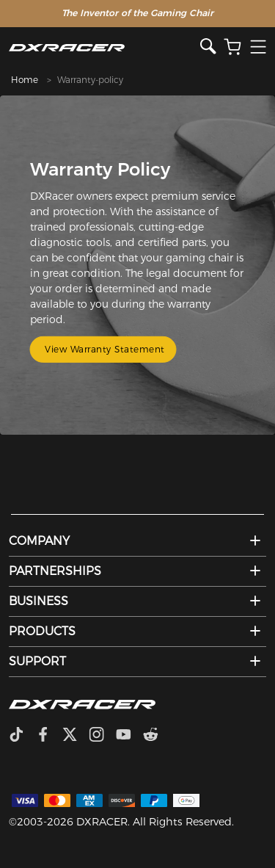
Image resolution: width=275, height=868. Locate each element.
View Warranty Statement (105, 349)
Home (25, 80)
